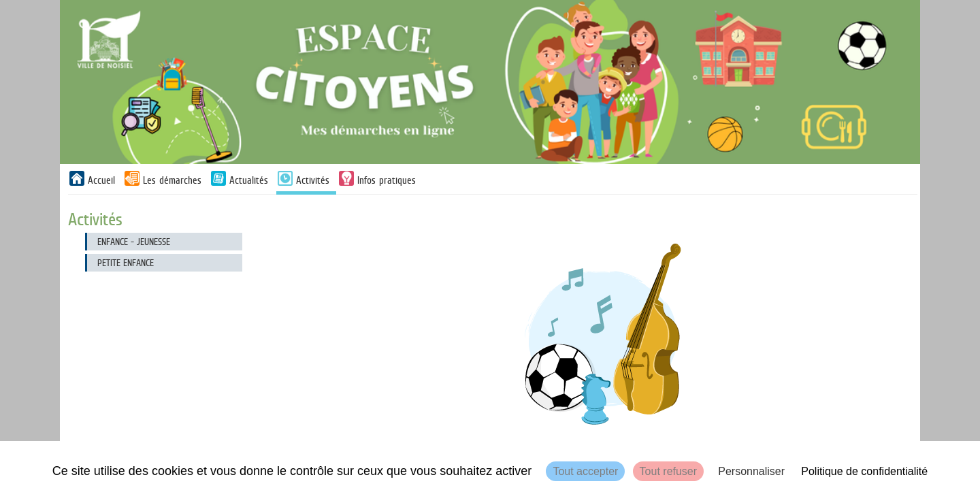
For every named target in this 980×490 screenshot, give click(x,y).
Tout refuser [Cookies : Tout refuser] (668, 471)
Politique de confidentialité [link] (864, 471)
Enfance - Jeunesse (134, 242)
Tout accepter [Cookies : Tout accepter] (585, 471)
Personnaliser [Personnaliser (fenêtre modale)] (751, 471)
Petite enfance (126, 263)
